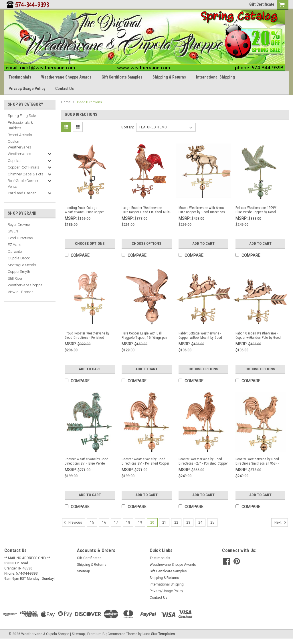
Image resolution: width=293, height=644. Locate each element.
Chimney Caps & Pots (25, 174)
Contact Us (65, 89)
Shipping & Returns (169, 77)
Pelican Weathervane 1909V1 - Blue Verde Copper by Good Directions (258, 210)
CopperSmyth (19, 272)
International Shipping (215, 77)
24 (200, 522)
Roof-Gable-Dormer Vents (23, 184)
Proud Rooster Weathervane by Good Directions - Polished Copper (87, 336)
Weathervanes (19, 154)
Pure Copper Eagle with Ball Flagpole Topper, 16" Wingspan (144, 335)
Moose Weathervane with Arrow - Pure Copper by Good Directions (202, 210)
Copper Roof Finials (23, 167)
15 (92, 522)
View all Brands (21, 292)
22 (176, 522)
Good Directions (20, 238)
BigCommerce (114, 633)
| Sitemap (77, 633)
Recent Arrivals (20, 135)
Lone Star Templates (159, 633)
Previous (72, 522)
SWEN (13, 231)
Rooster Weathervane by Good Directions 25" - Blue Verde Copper (87, 461)
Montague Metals (22, 265)
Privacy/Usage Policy (27, 89)
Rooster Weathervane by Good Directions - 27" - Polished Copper (203, 461)
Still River (15, 278)
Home (66, 102)
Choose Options (90, 244)
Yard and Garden (22, 193)
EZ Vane (14, 245)
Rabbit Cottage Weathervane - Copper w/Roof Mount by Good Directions (200, 336)
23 (188, 522)
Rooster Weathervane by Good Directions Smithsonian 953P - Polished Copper (257, 461)
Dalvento (15, 251)
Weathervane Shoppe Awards (66, 77)
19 (140, 522)
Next (281, 522)
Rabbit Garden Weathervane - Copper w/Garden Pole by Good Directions (258, 336)
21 (164, 522)
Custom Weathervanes (19, 144)
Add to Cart (204, 244)
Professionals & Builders (20, 125)
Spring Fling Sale (22, 116)
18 (128, 522)
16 (104, 522)
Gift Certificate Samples (122, 77)
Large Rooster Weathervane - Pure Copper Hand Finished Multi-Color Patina (146, 210)
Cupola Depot (19, 258)
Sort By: (128, 127)
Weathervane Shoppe (25, 285)
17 (116, 522)
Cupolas (15, 161)
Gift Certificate (262, 4)
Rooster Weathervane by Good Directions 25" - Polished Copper (145, 461)
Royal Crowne (19, 225)
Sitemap (83, 571)
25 (212, 522)
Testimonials (20, 77)
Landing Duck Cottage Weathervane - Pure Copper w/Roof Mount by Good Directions (89, 210)
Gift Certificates (89, 557)
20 (152, 522)
